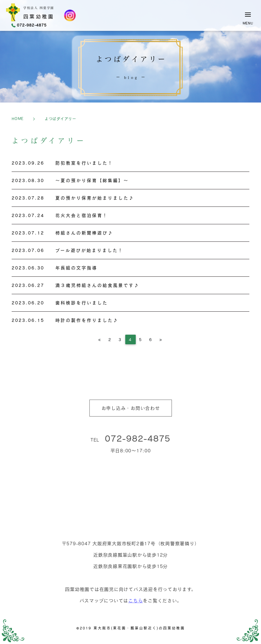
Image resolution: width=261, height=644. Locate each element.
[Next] (161, 340)
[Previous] (100, 340)
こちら (135, 600)
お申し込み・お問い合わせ (131, 408)
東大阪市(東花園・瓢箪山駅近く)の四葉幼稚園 (139, 628)
